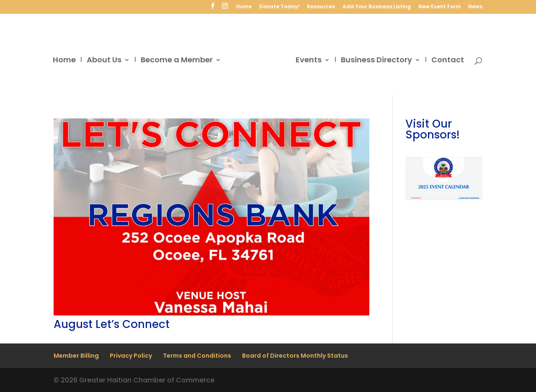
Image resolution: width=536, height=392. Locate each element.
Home (244, 7)
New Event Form (439, 7)
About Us (104, 61)
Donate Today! (279, 7)
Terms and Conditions (197, 356)
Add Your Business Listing (377, 7)
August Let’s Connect (112, 324)
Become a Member (177, 61)
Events (309, 61)
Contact (448, 61)
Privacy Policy (131, 356)
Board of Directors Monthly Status (295, 356)
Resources (321, 7)
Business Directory (376, 61)
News (475, 7)
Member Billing (76, 356)
